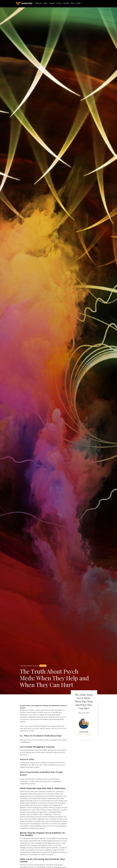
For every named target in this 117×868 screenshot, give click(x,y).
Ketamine (38, 3)
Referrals (66, 3)
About (45, 3)
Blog (72, 3)
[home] (24, 3)
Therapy (52, 3)
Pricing (59, 3)
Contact (78, 3)
